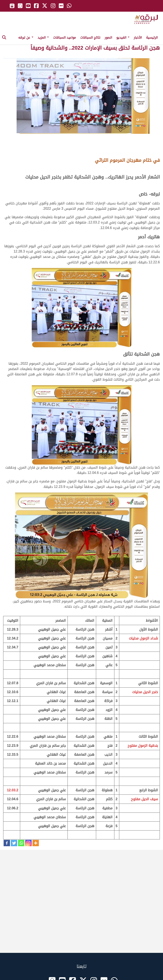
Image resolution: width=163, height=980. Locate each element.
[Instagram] (28, 843)
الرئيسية (152, 38)
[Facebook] (7, 843)
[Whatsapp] (21, 843)
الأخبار (138, 38)
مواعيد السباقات (65, 38)
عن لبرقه (26, 38)
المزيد (43, 38)
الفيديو (123, 38)
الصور (108, 38)
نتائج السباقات (90, 38)
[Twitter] (14, 843)
